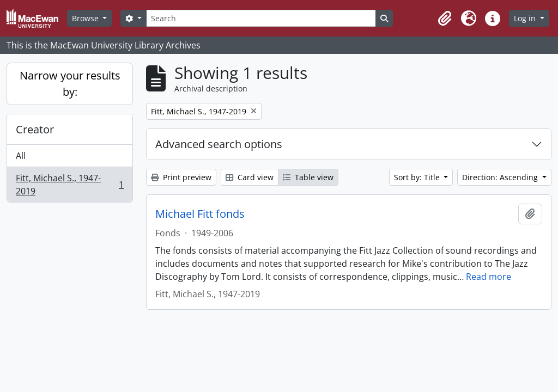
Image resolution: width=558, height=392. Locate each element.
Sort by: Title (418, 177)
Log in (526, 18)
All (21, 156)
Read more (489, 277)
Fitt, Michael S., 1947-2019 (69, 185)
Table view (308, 177)
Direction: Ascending (501, 177)
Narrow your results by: (70, 84)
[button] (445, 19)
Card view (250, 177)
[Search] (261, 18)
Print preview (181, 177)
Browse (86, 18)
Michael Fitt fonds (200, 214)
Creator (35, 129)
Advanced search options (219, 144)
